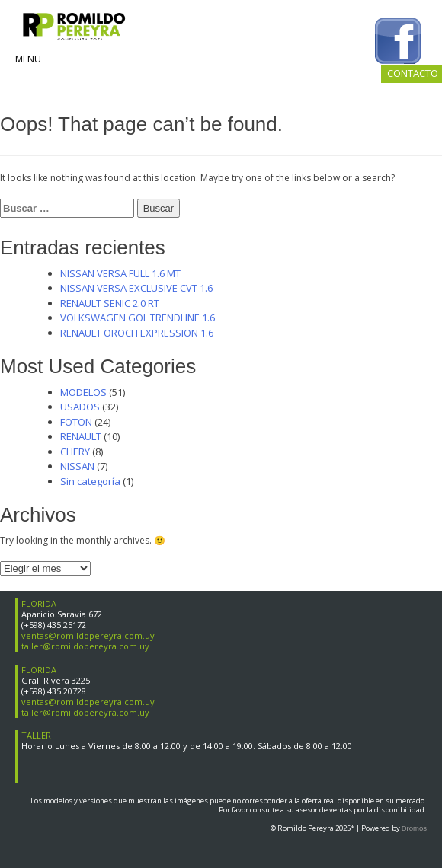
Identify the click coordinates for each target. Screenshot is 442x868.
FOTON (76, 422)
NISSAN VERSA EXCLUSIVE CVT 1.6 (136, 288)
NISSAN (77, 466)
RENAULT (81, 436)
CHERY (75, 452)
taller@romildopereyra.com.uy (85, 646)
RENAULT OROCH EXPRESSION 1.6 (137, 333)
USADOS (80, 407)
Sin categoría (90, 481)
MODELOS (83, 392)
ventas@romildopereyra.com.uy (88, 635)
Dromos (414, 828)
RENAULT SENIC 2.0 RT (110, 303)
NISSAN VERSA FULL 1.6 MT (120, 273)
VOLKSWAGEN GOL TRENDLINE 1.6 (138, 318)
